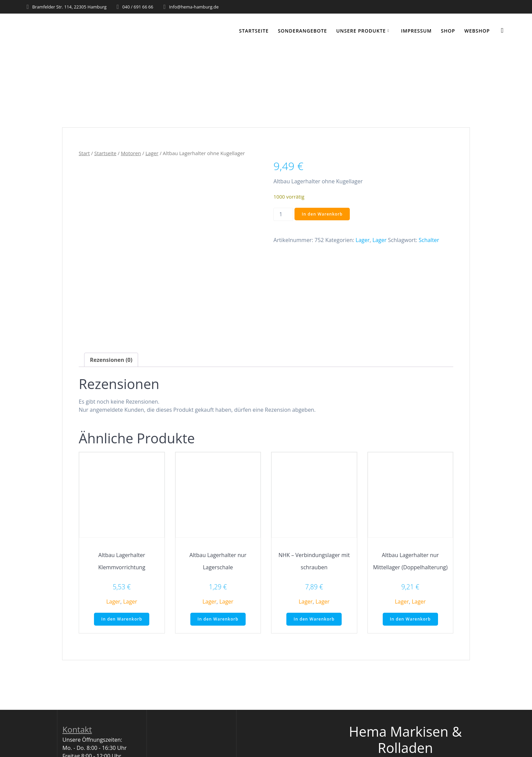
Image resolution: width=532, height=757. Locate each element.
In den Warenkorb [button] (122, 619)
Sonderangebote (302, 31)
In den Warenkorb (322, 214)
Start (84, 153)
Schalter (429, 240)
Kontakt (77, 729)
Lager (152, 153)
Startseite (254, 31)
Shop (448, 31)
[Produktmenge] (283, 214)
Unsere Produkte (361, 31)
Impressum (416, 31)
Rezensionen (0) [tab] (111, 360)
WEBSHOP (477, 31)
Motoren (131, 153)
